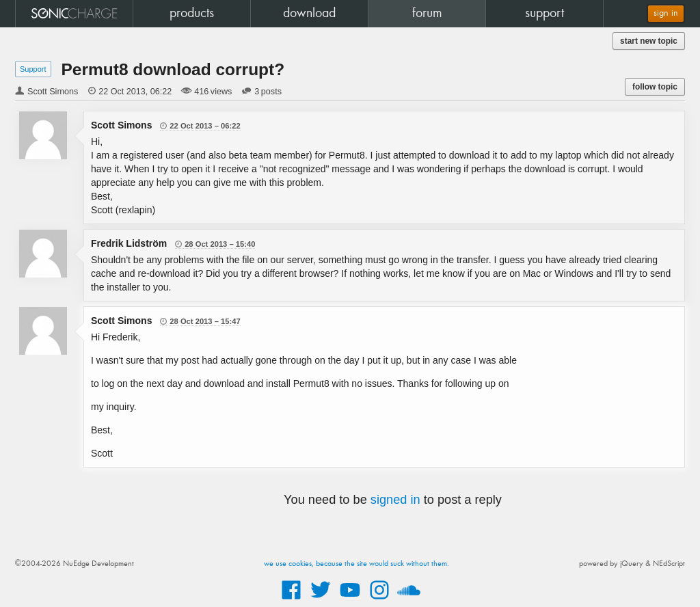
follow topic (655, 87)
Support (33, 69)
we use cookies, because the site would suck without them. (356, 564)
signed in (395, 500)
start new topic (649, 41)
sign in (666, 13)
